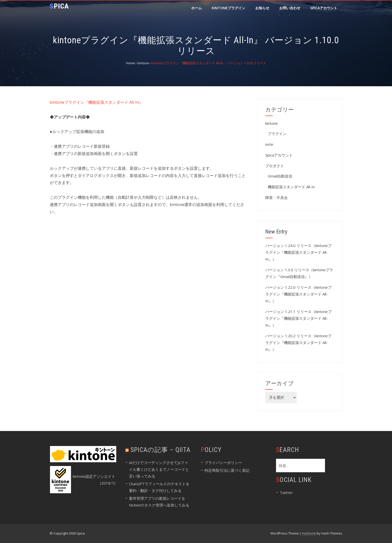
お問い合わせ (290, 8)
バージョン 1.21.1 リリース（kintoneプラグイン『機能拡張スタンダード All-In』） (298, 318)
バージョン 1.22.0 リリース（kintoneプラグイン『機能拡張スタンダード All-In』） (298, 294)
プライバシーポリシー (223, 462)
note (269, 144)
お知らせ (262, 8)
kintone (271, 123)
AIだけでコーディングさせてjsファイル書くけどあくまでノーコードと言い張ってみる (159, 469)
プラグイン (277, 133)
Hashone (309, 533)
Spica (59, 6)
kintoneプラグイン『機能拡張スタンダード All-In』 (96, 102)
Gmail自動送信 (280, 176)
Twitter (286, 492)
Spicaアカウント (324, 8)
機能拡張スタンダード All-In (291, 187)
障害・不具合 (276, 197)
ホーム (196, 8)
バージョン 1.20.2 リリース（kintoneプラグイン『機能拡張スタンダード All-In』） (298, 342)
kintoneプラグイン (228, 8)
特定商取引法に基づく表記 (227, 470)
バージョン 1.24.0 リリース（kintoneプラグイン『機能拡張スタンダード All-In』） (298, 252)
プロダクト (275, 166)
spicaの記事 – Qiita (160, 450)
